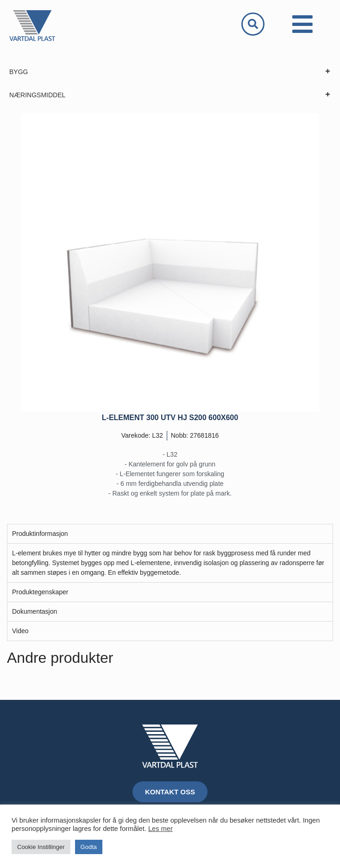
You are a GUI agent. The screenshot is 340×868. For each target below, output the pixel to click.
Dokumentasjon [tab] (35, 611)
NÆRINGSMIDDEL (170, 95)
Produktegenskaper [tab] (40, 592)
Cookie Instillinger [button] (41, 847)
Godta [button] (89, 847)
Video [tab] (20, 631)
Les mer (161, 829)
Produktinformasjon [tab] (40, 534)
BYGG (170, 72)
